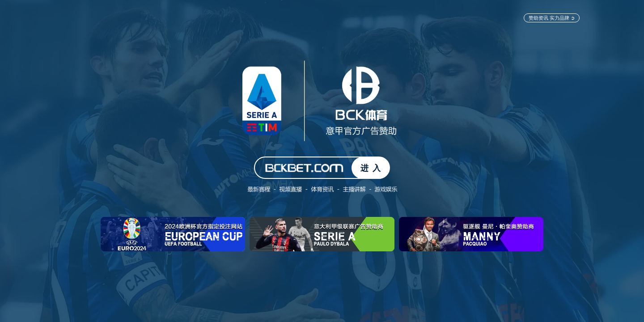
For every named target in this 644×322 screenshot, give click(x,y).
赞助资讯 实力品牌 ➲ (552, 18)
